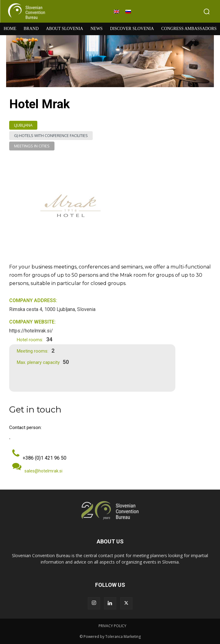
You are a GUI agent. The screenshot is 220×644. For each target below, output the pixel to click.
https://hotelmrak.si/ (31, 331)
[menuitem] (117, 12)
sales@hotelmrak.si (43, 471)
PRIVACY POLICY (112, 626)
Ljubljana (23, 125)
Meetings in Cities (32, 146)
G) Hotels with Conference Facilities (51, 136)
